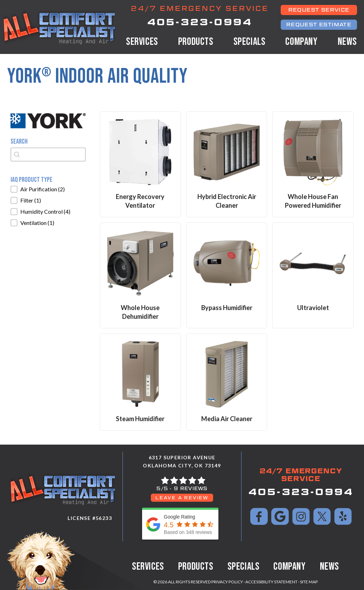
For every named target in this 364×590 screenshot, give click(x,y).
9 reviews (191, 489)
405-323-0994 (200, 22)
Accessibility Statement (271, 582)
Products (196, 42)
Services (142, 42)
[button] (48, 189)
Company (301, 42)
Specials (250, 42)
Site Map (309, 582)
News (347, 42)
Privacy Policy (227, 582)
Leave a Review (182, 498)
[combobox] (48, 155)
